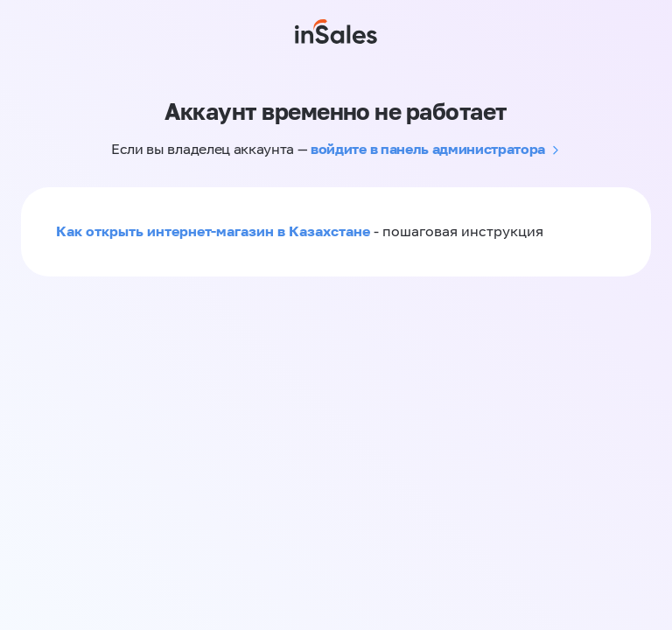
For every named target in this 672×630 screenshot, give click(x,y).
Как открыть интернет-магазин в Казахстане (213, 231)
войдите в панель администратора (428, 149)
